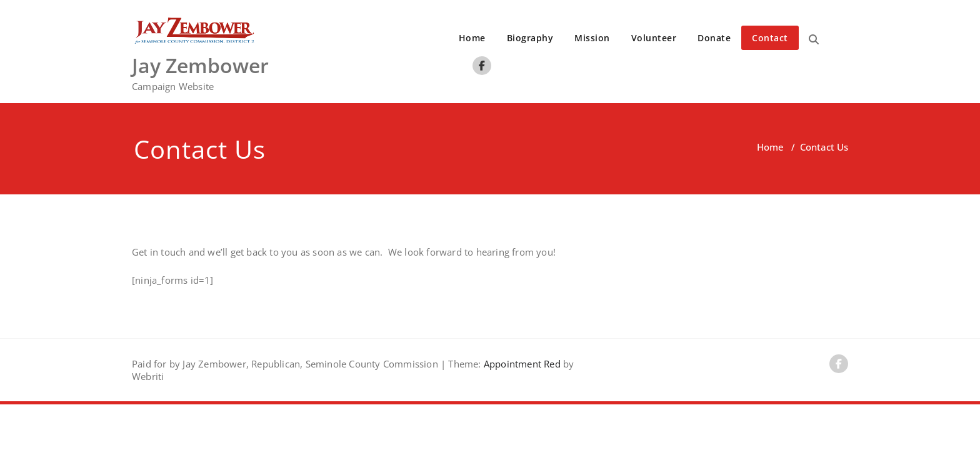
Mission (592, 38)
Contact (770, 38)
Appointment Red (521, 364)
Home (472, 38)
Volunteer (654, 38)
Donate (714, 38)
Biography (530, 38)
